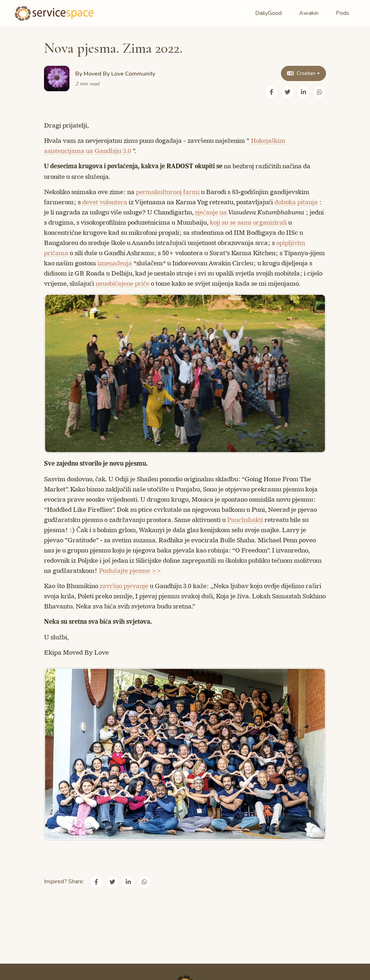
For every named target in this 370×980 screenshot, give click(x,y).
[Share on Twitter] (287, 92)
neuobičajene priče (122, 284)
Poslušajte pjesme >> (130, 571)
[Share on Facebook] (272, 92)
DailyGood (268, 13)
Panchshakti (245, 520)
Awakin (309, 13)
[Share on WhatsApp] (319, 92)
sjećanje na (211, 212)
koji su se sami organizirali (248, 222)
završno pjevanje (124, 586)
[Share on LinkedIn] (303, 92)
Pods (343, 13)
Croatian (301, 73)
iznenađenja (115, 263)
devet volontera (105, 202)
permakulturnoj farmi (168, 192)
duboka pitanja (296, 202)
